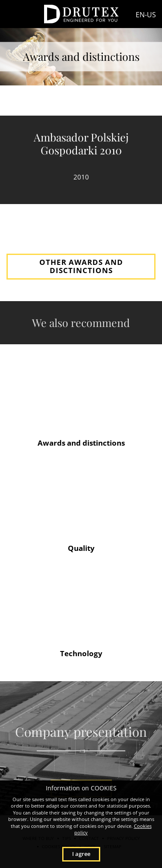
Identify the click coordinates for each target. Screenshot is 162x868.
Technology (81, 653)
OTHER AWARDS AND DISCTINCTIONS (81, 266)
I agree (81, 854)
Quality (81, 548)
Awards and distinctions (81, 443)
